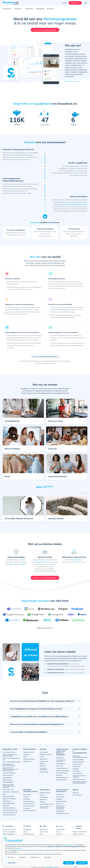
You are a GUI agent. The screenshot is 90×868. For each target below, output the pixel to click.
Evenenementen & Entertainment (62, 791)
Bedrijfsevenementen (63, 813)
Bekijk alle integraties (44, 628)
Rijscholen (76, 793)
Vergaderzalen (61, 811)
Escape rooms (60, 797)
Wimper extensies (29, 752)
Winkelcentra (60, 758)
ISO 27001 (22, 564)
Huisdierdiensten (28, 801)
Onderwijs (43, 766)
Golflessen (43, 802)
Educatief (43, 749)
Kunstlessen (60, 794)
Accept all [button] (82, 863)
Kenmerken (29, 9)
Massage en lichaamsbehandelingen (80, 757)
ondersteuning (76, 560)
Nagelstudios (27, 761)
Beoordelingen (61, 829)
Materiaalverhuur (61, 801)
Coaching (26, 797)
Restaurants (60, 804)
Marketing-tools (7, 780)
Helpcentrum (44, 829)
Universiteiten (44, 752)
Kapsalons (26, 754)
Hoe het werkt (44, 832)
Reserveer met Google (9, 799)
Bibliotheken (44, 759)
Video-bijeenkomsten (9, 803)
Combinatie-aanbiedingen (10, 792)
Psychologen (76, 771)
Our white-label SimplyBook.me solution (74, 204)
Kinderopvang (44, 772)
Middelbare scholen (46, 754)
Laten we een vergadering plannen (45, 30)
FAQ (41, 834)
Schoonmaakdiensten (30, 811)
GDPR (11, 564)
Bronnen (51, 9)
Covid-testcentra (78, 773)
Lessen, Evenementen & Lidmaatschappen (10, 755)
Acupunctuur (77, 766)
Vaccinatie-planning (79, 779)
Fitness (42, 795)
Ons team (59, 834)
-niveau (23, 560)
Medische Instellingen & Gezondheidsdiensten (80, 751)
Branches (19, 9)
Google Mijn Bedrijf (8, 796)
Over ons (59, 832)
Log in (64, 3)
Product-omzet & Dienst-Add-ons (11, 759)
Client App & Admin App (10, 812)
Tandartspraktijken (78, 760)
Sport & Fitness (45, 790)
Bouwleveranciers (61, 780)
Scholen (42, 757)
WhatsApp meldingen (9, 808)
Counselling (27, 794)
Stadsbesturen (61, 764)
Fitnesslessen (44, 797)
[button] (23, 410)
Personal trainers (45, 793)
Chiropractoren (77, 764)
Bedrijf (25, 832)
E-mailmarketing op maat (10, 810)
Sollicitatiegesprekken (63, 771)
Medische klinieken (78, 762)
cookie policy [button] (18, 848)
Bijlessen (42, 764)
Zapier (5, 794)
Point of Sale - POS (8, 790)
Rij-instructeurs (77, 795)
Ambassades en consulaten (61, 761)
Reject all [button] (69, 863)
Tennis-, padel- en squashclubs (45, 807)
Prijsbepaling (40, 9)
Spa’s (25, 757)
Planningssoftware (8, 782)
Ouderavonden (44, 761)
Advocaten (59, 775)
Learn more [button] (12, 863)
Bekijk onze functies (71, 81)
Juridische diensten (62, 773)
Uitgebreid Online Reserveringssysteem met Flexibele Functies (10, 769)
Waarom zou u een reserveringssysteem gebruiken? (9, 786)
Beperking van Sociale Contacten (79, 776)
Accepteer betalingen (9, 773)
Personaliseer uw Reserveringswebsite (9, 765)
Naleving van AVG (78, 834)
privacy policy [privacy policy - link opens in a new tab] (69, 845)
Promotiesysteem (8, 775)
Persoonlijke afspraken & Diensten (31, 791)
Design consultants (29, 806)
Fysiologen (76, 769)
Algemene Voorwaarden (80, 832)
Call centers (60, 766)
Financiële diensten (62, 768)
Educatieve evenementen (44, 769)
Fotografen (59, 799)
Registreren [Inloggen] (75, 3)
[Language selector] (85, 3)
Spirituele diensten (29, 804)
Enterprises (7, 9)
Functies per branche (9, 752)
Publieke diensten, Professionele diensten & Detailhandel (62, 752)
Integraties (6, 806)
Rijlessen (76, 790)
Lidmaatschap (7, 801)
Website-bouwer (7, 778)
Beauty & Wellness (30, 749)
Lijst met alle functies (9, 829)
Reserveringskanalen (9, 834)
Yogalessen (43, 799)
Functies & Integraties (9, 832)
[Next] (86, 493)
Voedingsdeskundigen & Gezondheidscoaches (80, 782)
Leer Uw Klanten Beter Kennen (12, 762)
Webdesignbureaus (62, 777)
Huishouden (27, 808)
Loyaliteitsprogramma (9, 815)
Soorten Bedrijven (29, 834)
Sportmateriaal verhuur (47, 804)
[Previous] (81, 493)
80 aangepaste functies (42, 562)
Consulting (27, 799)
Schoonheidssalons (29, 759)
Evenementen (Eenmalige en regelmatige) (60, 807)
